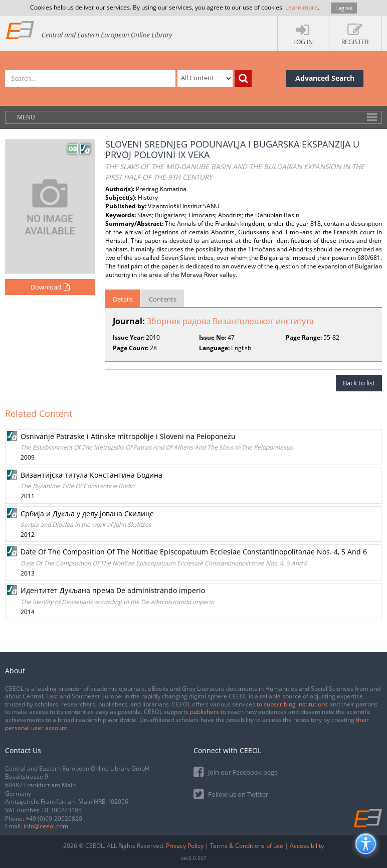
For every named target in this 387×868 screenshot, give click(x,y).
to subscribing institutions (292, 704)
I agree (344, 8)
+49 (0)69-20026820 (54, 819)
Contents (163, 299)
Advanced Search (325, 78)
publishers (205, 712)
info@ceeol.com (46, 826)
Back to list (359, 383)
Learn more (302, 7)
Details (123, 299)
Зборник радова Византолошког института (230, 321)
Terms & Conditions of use (247, 846)
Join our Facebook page (236, 771)
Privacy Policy (185, 846)
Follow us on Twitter (231, 793)
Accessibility (307, 846)
